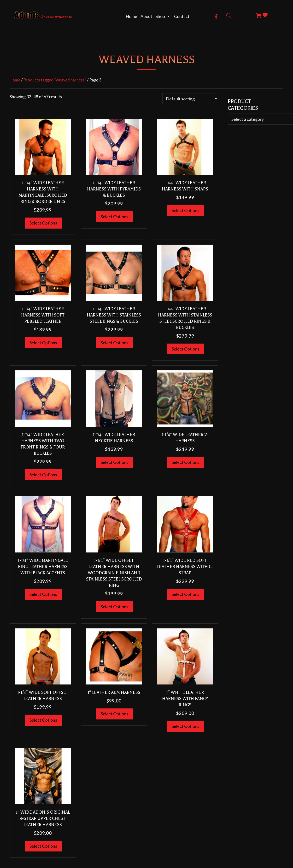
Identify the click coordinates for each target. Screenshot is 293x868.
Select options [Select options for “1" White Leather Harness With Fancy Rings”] (185, 726)
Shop (163, 16)
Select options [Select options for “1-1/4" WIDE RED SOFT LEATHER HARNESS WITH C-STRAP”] (185, 594)
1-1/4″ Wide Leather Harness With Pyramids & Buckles (114, 189)
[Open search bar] (229, 15)
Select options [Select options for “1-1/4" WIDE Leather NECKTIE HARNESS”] (114, 462)
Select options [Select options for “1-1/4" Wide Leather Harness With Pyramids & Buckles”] (114, 217)
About (146, 16)
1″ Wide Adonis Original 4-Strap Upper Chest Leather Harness (43, 818)
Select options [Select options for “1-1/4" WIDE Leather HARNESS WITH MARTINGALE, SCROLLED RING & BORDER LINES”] (43, 223)
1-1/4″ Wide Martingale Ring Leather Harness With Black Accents (43, 567)
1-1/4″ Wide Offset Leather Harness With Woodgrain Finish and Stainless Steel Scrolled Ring (114, 573)
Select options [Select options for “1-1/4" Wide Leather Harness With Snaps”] (185, 210)
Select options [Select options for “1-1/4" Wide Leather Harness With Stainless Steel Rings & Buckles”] (114, 343)
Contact (182, 16)
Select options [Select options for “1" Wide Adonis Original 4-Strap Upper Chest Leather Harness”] (43, 846)
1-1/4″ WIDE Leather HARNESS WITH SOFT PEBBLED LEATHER (43, 315)
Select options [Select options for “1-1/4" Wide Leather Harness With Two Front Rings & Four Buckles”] (43, 475)
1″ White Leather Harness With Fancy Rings (185, 699)
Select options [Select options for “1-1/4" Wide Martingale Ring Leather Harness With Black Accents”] (43, 594)
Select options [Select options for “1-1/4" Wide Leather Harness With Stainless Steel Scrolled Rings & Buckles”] (185, 349)
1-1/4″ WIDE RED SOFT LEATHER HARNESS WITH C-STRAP (185, 567)
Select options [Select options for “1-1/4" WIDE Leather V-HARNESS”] (185, 462)
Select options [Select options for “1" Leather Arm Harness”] (114, 714)
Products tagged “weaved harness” (55, 80)
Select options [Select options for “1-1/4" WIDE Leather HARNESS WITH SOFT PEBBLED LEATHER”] (43, 343)
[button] (216, 17)
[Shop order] (190, 99)
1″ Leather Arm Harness (114, 692)
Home (131, 16)
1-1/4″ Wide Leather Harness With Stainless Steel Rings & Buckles (114, 315)
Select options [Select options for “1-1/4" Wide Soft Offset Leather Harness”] (43, 720)
